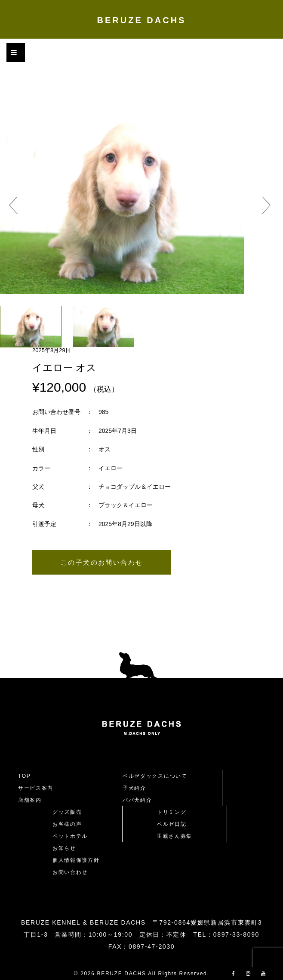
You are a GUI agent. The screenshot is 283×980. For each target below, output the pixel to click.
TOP (25, 776)
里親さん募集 (175, 836)
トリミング (172, 812)
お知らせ (64, 848)
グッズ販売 (67, 812)
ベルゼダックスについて (155, 776)
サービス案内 (36, 788)
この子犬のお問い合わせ (102, 562)
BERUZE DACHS (142, 20)
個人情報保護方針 (76, 860)
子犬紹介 (134, 788)
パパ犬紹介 (137, 800)
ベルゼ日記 (172, 824)
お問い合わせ (73, 872)
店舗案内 (30, 800)
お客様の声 (67, 824)
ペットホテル (70, 836)
